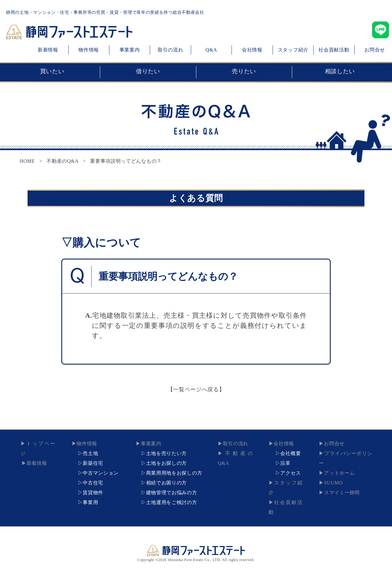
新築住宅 (93, 463)
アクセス (290, 473)
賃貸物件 (93, 493)
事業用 (90, 502)
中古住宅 (93, 483)
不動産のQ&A (62, 161)
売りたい (244, 72)
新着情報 (48, 50)
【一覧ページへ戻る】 (196, 389)
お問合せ (332, 444)
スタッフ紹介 (293, 50)
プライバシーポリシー (347, 453)
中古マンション (101, 473)
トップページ (40, 444)
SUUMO (331, 473)
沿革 (285, 463)
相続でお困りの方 (167, 483)
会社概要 (290, 453)
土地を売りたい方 (167, 453)
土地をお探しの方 (167, 463)
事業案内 (130, 50)
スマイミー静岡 (339, 483)
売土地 (90, 453)
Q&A (211, 50)
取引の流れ (171, 50)
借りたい (148, 72)
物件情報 (89, 50)
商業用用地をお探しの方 (174, 473)
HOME (27, 161)
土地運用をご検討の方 (172, 502)
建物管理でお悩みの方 (172, 493)
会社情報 (252, 50)
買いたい (52, 72)
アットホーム (337, 463)
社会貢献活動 (334, 50)
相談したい (340, 72)
